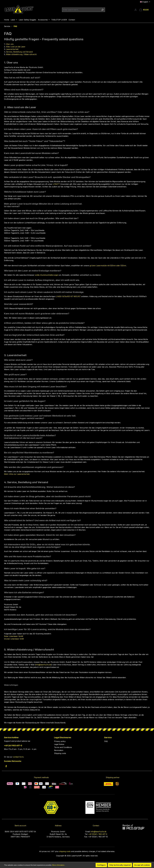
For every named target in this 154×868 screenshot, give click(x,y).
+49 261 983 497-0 (13, 746)
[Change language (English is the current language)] (145, 2)
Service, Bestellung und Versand (19, 52)
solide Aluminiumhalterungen (47, 275)
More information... (59, 865)
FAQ (106, 741)
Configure (101, 865)
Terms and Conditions (63, 747)
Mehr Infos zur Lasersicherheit (17, 474)
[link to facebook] (6, 766)
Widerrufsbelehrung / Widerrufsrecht (21, 54)
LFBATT (56, 184)
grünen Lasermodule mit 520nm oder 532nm (108, 266)
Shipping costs (60, 753)
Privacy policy (60, 741)
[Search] (102, 10)
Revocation (59, 750)
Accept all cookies (142, 865)
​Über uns (10, 44)
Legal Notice (59, 744)
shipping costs (65, 851)
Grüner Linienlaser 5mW (14, 639)
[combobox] (81, 10)
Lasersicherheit (12, 49)
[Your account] (136, 10)
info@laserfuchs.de (43, 665)
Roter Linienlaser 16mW (14, 636)
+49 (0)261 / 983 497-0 (98, 834)
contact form (18, 757)
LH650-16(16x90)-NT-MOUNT (69, 296)
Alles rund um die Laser (16, 47)
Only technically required (120, 865)
